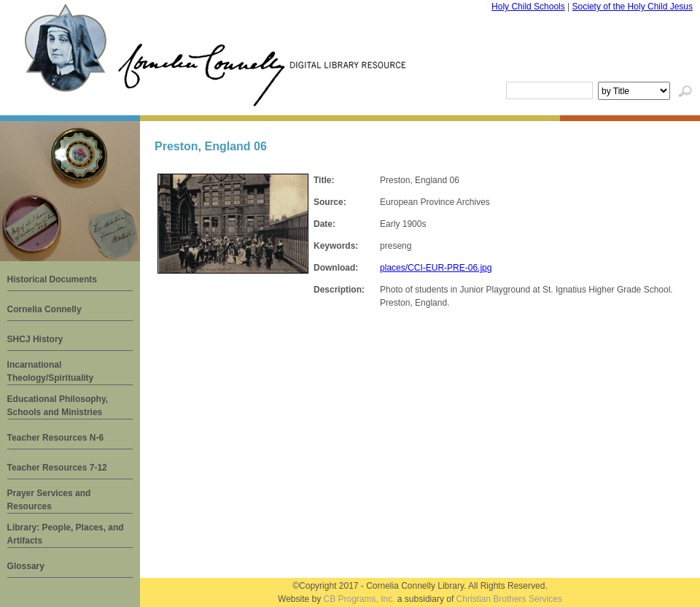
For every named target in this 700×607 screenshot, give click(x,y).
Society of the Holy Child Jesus (633, 7)
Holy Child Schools (528, 7)
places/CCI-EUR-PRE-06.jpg (436, 268)
